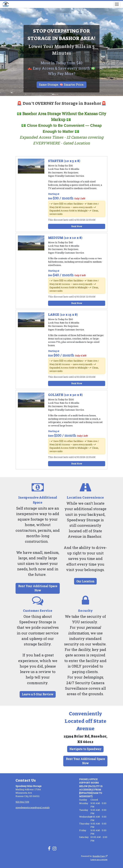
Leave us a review (99, 859)
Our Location (85, 581)
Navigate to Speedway (85, 749)
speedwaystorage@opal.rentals (33, 807)
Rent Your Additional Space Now (38, 588)
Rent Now (77, 226)
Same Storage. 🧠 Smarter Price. (61, 85)
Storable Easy (100, 856)
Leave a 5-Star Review (38, 694)
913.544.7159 (22, 802)
